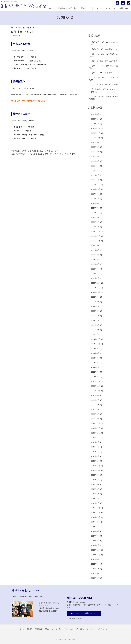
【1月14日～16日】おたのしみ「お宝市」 (104, 79)
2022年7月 (95, 306)
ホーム (52, 8)
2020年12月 (96, 381)
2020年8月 (95, 395)
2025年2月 (95, 175)
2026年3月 (95, 114)
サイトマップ (91, 629)
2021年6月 (95, 358)
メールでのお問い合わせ (84, 613)
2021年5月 (95, 363)
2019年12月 (96, 423)
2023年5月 (95, 264)
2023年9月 (95, 245)
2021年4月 (95, 367)
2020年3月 (95, 414)
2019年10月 (96, 433)
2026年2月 (95, 119)
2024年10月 (96, 189)
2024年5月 (95, 208)
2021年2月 (95, 377)
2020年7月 (95, 400)
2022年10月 (96, 292)
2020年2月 (95, 419)
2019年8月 (95, 438)
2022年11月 (96, 288)
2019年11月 (96, 428)
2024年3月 (95, 217)
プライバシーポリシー (105, 629)
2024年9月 (95, 194)
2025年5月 (95, 161)
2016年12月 (96, 550)
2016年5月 (95, 573)
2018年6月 (95, 484)
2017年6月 (95, 531)
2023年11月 (96, 236)
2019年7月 (95, 442)
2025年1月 (95, 180)
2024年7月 (95, 199)
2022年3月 (95, 325)
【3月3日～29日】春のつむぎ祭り (104, 61)
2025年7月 (95, 152)
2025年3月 (95, 171)
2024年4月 (95, 213)
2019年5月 (95, 447)
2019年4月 (95, 452)
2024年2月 (95, 222)
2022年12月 (96, 283)
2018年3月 (95, 498)
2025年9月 (95, 142)
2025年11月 (96, 133)
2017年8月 (95, 522)
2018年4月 (95, 494)
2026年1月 (95, 124)
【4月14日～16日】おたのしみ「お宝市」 (104, 43)
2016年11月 (96, 555)
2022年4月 (95, 320)
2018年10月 (96, 470)
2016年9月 (95, 559)
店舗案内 (61, 8)
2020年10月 (96, 391)
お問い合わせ (124, 8)
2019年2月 (95, 456)
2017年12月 (96, 508)
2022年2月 (95, 330)
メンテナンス (110, 8)
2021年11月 (96, 344)
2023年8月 (95, 250)
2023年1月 (95, 278)
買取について (86, 8)
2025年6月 (95, 156)
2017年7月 (95, 526)
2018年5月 (95, 489)
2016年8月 (95, 564)
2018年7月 (95, 480)
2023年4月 (95, 269)
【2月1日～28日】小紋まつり (102, 73)
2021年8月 (95, 353)
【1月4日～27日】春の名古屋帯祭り (105, 85)
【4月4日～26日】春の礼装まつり (104, 49)
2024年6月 (95, 203)
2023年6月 (95, 259)
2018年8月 (95, 475)
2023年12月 (96, 231)
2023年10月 (96, 241)
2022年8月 (95, 302)
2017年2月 (95, 545)
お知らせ (21, 28)
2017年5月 (95, 536)
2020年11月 (96, 386)
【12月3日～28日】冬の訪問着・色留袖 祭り (104, 98)
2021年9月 (95, 349)
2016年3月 (95, 578)
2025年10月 (96, 138)
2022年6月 (95, 311)
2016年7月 (95, 569)
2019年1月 (95, 461)
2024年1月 (95, 227)
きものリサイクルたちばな (68, 639)
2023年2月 (95, 274)
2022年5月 (95, 316)
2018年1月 (95, 503)
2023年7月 (95, 255)
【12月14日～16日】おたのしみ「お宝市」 (102, 90)
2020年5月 (95, 405)
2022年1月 (95, 334)
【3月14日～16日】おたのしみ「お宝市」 (104, 55)
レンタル (98, 8)
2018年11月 (96, 466)
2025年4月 (95, 166)
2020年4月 (95, 409)
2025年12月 (96, 128)
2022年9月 (95, 297)
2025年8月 (95, 147)
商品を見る (73, 8)
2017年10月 (96, 517)
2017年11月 (96, 512)
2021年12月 (96, 339)
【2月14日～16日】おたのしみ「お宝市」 (104, 67)
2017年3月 (95, 541)
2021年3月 (95, 372)
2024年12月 (96, 185)
